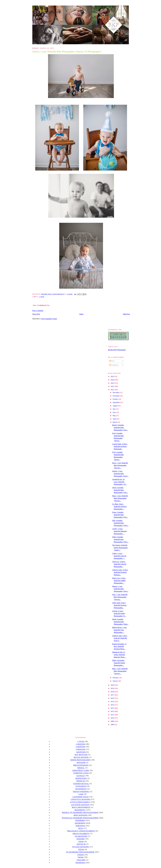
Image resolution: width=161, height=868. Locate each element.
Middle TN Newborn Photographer (80, 813)
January (115, 681)
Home (81, 314)
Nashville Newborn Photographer (80, 818)
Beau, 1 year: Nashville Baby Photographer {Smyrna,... (120, 671)
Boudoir (81, 763)
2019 (113, 688)
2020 (113, 685)
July (114, 409)
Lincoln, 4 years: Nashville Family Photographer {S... (119, 613)
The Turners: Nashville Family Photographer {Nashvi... (120, 548)
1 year (42, 297)
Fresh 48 (81, 781)
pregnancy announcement (81, 831)
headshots (81, 789)
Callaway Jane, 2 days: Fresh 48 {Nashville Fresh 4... (120, 638)
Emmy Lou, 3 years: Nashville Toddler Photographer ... (119, 581)
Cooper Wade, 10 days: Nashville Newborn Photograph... (120, 446)
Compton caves (81, 773)
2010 (113, 718)
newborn (80, 820)
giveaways (81, 786)
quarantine (81, 836)
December (116, 393)
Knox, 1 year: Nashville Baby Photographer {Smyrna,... (120, 465)
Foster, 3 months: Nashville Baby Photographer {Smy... (120, 515)
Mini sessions (81, 815)
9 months (80, 749)
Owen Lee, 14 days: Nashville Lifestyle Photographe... (119, 564)
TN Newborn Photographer (80, 852)
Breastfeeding (81, 765)
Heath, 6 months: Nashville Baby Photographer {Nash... (120, 622)
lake (81, 794)
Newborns (80, 823)
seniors (81, 839)
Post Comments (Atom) (49, 319)
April (115, 419)
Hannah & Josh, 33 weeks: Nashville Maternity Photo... (119, 655)
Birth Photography (81, 760)
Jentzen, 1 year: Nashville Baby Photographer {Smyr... (120, 474)
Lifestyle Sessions (81, 799)
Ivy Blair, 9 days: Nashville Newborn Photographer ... (119, 507)
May (114, 416)
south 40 (81, 844)
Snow (81, 842)
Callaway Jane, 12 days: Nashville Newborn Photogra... (120, 572)
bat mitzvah (81, 755)
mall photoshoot (81, 807)
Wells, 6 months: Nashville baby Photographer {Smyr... (120, 539)
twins (81, 857)
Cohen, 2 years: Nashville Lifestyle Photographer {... (119, 556)
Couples (81, 776)
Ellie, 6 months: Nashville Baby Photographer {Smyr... (120, 523)
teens (81, 849)
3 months (80, 744)
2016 (113, 698)
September (116, 402)
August (115, 406)
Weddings (81, 863)
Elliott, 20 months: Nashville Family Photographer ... (119, 663)
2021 (113, 390)
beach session (81, 757)
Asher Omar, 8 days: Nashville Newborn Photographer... (119, 605)
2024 (113, 380)
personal (81, 826)
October (116, 399)
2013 (113, 708)
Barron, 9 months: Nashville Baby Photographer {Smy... (120, 428)
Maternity (80, 810)
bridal (81, 768)
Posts (112, 361)
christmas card (80, 770)
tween (81, 855)
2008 (113, 725)
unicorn (81, 860)
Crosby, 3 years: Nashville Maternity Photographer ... (120, 531)
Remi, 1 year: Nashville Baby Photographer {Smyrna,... (120, 498)
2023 (113, 383)
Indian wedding (81, 792)
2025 (113, 377)
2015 (113, 702)
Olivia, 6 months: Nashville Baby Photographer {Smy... (120, 490)
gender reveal (81, 784)
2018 (113, 692)
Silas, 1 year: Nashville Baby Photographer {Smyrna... (120, 597)
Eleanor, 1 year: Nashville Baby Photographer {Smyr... (120, 589)
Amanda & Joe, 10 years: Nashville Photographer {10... (119, 482)
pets (81, 828)
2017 (113, 695)
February (116, 678)
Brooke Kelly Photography (117, 350)
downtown (81, 778)
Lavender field (81, 797)
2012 (113, 711)
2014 (113, 705)
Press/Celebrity (81, 834)
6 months (80, 747)
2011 (112, 715)
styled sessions (81, 847)
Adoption (81, 752)
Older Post (126, 314)
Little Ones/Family (80, 802)
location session (80, 805)
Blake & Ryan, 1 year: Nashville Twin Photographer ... (120, 630)
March (115, 422)
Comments (114, 365)
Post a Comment (38, 311)
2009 (113, 721)
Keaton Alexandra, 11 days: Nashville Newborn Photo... (119, 646)
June (114, 412)
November (116, 396)
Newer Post (36, 314)
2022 (113, 386)
